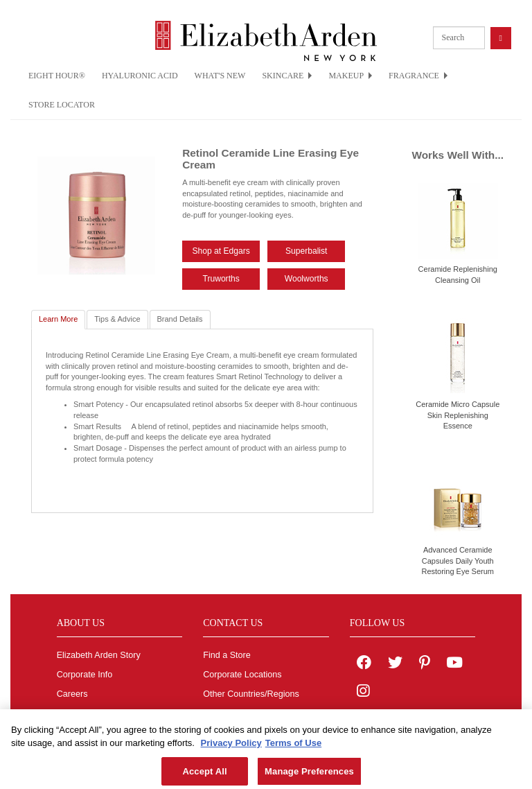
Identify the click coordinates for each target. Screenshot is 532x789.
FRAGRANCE (418, 76)
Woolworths (307, 279)
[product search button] (501, 38)
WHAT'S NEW (220, 76)
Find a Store (227, 655)
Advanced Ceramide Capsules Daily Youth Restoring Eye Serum (458, 561)
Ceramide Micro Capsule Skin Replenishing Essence (458, 415)
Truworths (221, 279)
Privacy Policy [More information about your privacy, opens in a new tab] (231, 748)
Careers (72, 694)
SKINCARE (287, 76)
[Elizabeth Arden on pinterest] (425, 664)
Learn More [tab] (58, 319)
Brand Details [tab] (180, 319)
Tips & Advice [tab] (117, 319)
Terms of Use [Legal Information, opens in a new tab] (293, 748)
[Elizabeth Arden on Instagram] (363, 693)
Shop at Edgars (221, 251)
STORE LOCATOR (62, 105)
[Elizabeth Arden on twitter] (395, 664)
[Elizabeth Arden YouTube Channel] (454, 664)
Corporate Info (85, 675)
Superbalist (307, 251)
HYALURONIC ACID (140, 76)
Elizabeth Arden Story (99, 655)
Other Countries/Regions (251, 694)
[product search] (459, 38)
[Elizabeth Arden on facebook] (364, 664)
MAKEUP (350, 76)
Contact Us (224, 713)
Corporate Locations (242, 675)
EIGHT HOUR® (57, 76)
